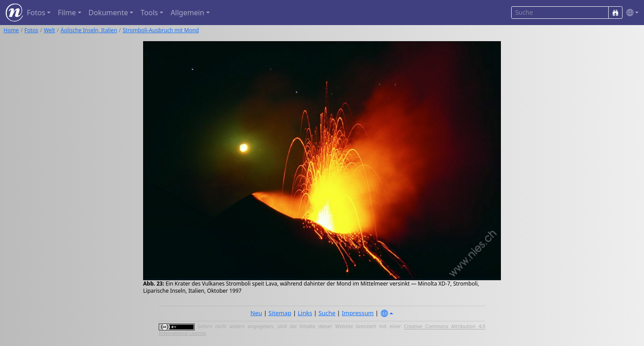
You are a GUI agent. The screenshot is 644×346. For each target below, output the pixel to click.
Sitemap (280, 313)
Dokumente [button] (108, 13)
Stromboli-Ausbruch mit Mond (161, 30)
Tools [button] (149, 13)
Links (305, 313)
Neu (256, 313)
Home (11, 30)
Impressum (358, 313)
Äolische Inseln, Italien (89, 30)
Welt (49, 30)
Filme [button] (67, 13)
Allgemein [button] (187, 13)
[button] (631, 13)
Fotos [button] (36, 13)
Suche (327, 313)
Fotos (32, 30)
